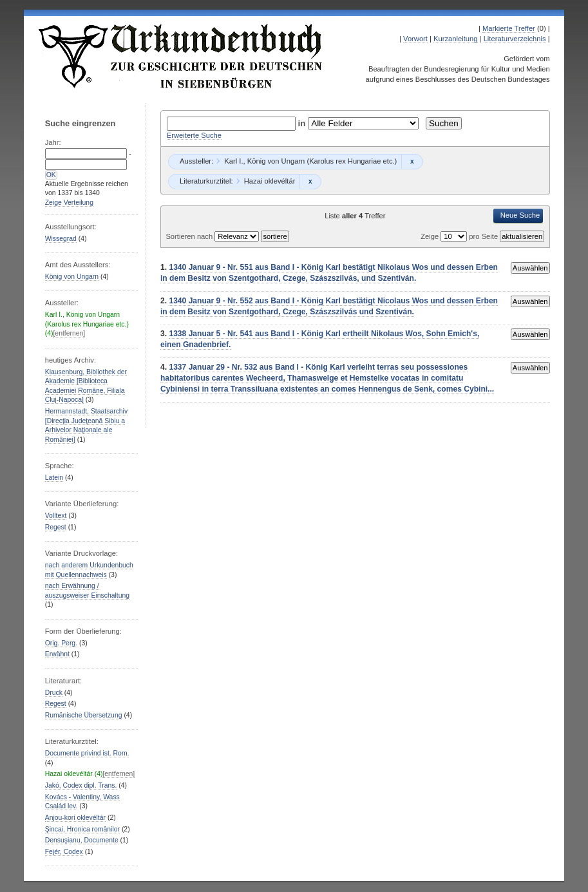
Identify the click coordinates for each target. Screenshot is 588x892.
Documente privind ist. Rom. (87, 753)
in (303, 123)
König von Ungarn (72, 277)
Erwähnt (57, 654)
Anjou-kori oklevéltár (75, 818)
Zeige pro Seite (460, 236)
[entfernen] (69, 333)
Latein (54, 478)
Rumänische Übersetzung (84, 715)
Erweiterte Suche (194, 135)
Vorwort (415, 39)
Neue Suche (520, 215)
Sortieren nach (190, 236)
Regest (56, 527)
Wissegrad (61, 239)
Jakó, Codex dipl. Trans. (81, 785)
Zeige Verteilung (69, 203)
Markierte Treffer (509, 28)
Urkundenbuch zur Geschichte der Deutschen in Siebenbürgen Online (181, 56)
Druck (54, 693)
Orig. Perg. (61, 643)
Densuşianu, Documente (82, 840)
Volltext (56, 516)
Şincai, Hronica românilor (82, 829)
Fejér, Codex (64, 852)
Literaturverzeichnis (515, 39)
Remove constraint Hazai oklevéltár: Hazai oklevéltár (310, 182)
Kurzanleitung (455, 39)
